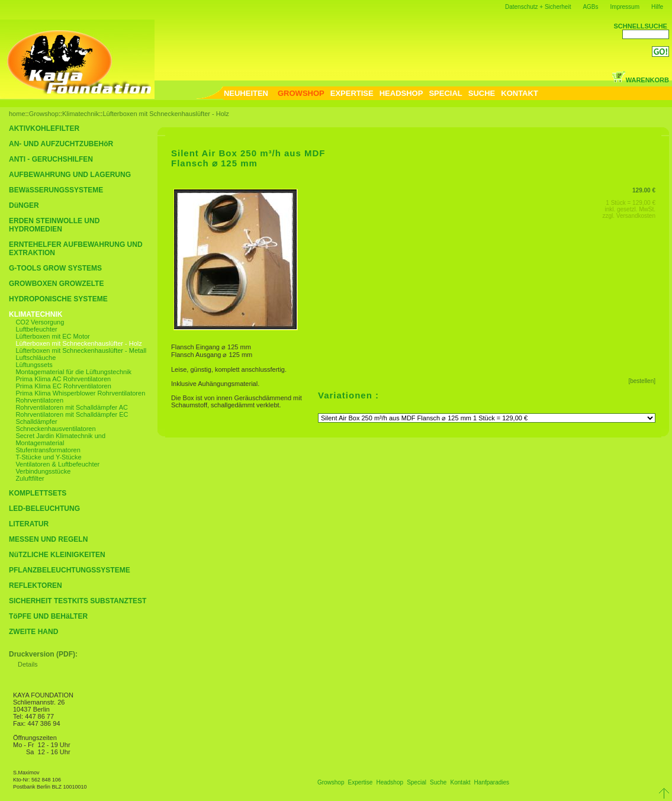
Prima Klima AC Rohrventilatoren (63, 379)
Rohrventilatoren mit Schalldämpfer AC (72, 407)
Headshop (390, 782)
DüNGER (24, 205)
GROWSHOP (301, 93)
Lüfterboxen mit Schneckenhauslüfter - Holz (165, 114)
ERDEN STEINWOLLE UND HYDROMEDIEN (54, 225)
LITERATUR (29, 524)
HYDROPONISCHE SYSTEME (58, 299)
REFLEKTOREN (36, 586)
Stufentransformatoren (48, 450)
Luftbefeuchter (36, 329)
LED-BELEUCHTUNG (44, 509)
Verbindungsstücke (43, 471)
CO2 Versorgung (40, 322)
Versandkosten (636, 216)
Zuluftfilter (30, 478)
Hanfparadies (492, 782)
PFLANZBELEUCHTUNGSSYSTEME (70, 570)
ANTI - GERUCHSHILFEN (51, 159)
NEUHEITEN (246, 93)
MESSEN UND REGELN (48, 539)
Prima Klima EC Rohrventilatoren (63, 386)
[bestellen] (642, 381)
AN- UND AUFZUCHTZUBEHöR (61, 144)
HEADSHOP (401, 93)
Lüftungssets (34, 365)
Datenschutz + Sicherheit (538, 7)
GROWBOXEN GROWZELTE (56, 284)
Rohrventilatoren (39, 400)
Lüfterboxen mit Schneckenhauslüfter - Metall (81, 350)
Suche (438, 782)
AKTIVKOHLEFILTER (44, 128)
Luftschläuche (36, 358)
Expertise (361, 782)
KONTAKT (520, 93)
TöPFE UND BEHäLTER (48, 616)
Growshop (44, 114)
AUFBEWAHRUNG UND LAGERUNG (70, 175)
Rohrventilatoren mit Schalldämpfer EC (72, 414)
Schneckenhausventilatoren (55, 429)
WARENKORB (640, 80)
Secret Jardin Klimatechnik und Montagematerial (60, 439)
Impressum (625, 7)
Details (28, 664)
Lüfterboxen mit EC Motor (52, 336)
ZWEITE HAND (33, 632)
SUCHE (482, 93)
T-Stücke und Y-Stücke (48, 457)
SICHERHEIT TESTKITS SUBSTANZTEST (78, 601)
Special (417, 782)
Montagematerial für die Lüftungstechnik (73, 372)
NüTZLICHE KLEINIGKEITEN (57, 555)
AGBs (590, 7)
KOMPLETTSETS (38, 493)
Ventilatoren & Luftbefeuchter (57, 464)
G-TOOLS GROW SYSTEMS (55, 268)
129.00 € (644, 190)
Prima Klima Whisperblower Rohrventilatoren (80, 393)
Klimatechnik (81, 114)
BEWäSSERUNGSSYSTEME (56, 190)
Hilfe (657, 7)
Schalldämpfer (36, 422)
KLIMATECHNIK (36, 314)
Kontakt (461, 782)
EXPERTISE (352, 93)
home (17, 114)
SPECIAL (445, 93)
